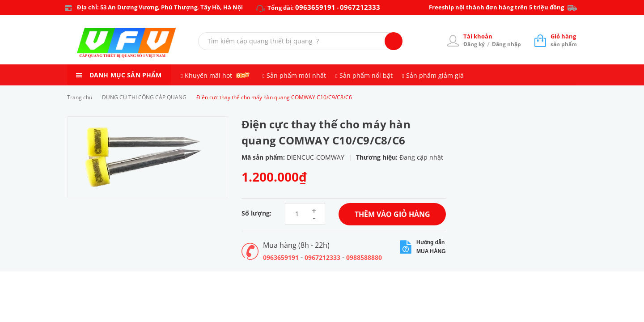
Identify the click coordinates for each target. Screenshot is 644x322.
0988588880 (364, 257)
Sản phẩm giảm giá (435, 75)
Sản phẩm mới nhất (296, 75)
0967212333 (360, 7)
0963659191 (315, 7)
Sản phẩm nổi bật (366, 75)
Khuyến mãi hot (208, 75)
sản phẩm (564, 40)
